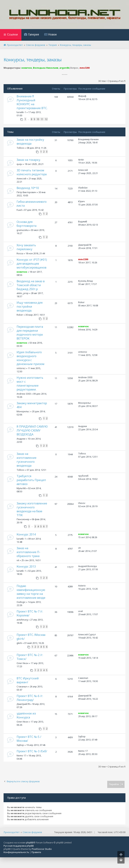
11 (42, 119)
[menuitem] (31, 35)
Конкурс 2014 (26, 534)
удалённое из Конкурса (26, 715)
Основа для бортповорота (26, 224)
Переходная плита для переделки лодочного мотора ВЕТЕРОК (30, 333)
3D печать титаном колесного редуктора (32, 172)
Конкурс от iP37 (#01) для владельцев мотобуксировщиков (32, 264)
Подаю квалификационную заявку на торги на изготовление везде (31, 592)
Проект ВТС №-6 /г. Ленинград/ (30, 698)
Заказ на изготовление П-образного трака (28, 552)
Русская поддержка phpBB (19, 846)
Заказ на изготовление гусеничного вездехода (26, 460)
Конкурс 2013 (26, 566)
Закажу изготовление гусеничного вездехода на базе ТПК (32, 509)
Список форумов (32, 832)
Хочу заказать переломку (26, 247)
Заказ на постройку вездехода (30, 142)
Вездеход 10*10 (28, 188)
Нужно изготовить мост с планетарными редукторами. (30, 384)
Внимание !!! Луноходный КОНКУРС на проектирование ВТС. (32, 102)
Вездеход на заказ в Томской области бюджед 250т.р (31, 285)
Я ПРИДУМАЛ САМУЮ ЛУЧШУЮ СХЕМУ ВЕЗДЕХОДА (32, 430)
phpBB (30, 843)
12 (46, 119)
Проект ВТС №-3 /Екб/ (32, 751)
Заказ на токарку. (29, 160)
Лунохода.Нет (12, 832)
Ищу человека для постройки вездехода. (30, 307)
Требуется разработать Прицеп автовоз (31, 480)
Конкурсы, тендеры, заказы (33, 60)
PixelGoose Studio (42, 849)
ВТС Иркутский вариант (28, 680)
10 (38, 119)
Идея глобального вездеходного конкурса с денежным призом (31, 358)
